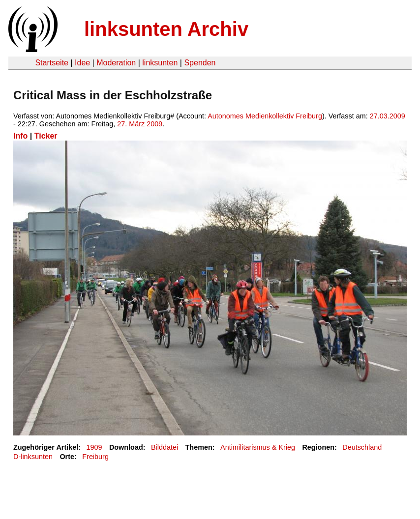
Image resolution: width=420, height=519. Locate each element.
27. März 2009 (140, 124)
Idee (82, 63)
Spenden (200, 63)
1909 (94, 447)
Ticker (46, 136)
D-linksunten (33, 457)
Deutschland (362, 447)
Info (20, 136)
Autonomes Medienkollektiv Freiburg (265, 116)
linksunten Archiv (166, 29)
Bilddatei (165, 447)
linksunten (160, 63)
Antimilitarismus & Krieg (258, 447)
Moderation (116, 63)
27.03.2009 (388, 116)
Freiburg (95, 457)
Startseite (52, 63)
